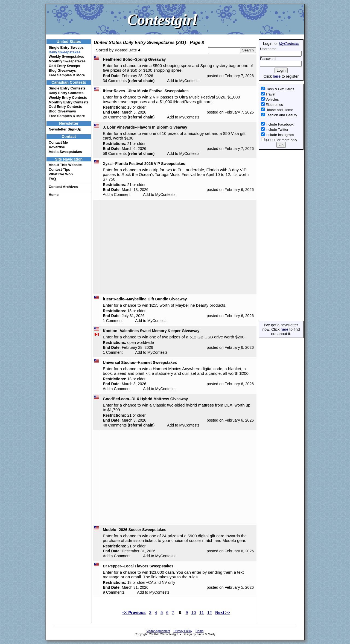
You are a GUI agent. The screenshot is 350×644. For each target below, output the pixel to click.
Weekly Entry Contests (68, 98)
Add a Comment (117, 195)
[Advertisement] (281, 235)
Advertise (57, 147)
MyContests (289, 43)
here (277, 76)
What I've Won (61, 174)
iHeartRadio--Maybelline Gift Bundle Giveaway (145, 299)
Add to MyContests (183, 81)
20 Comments (115, 117)
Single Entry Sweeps (66, 47)
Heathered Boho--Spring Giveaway (134, 59)
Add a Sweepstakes (65, 152)
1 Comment (113, 321)
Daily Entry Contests (66, 93)
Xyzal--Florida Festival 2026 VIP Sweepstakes (144, 164)
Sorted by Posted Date (118, 50)
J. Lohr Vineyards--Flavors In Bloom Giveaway (145, 127)
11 (202, 612)
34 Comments (115, 81)
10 (194, 612)
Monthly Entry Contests (69, 102)
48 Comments (115, 425)
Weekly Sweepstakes (66, 56)
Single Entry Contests (67, 88)
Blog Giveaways (62, 70)
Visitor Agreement (158, 631)
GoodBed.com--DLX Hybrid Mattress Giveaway (145, 399)
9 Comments (114, 592)
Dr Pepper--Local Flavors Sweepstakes (138, 566)
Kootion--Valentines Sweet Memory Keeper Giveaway (151, 331)
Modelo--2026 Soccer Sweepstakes (135, 530)
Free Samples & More (67, 75)
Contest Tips (59, 169)
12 (210, 612)
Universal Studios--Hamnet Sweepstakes (140, 362)
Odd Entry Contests (65, 107)
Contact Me (58, 142)
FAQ (52, 179)
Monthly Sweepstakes (67, 61)
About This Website (65, 165)
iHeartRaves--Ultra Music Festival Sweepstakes (146, 91)
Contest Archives (63, 187)
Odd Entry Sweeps (64, 66)
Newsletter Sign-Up (65, 129)
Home (54, 195)
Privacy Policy (183, 631)
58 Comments (115, 153)
